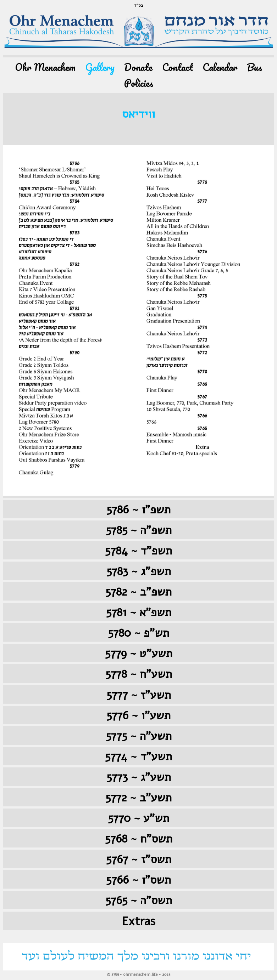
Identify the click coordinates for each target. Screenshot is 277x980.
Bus (254, 67)
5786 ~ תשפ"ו (138, 510)
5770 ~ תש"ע (138, 818)
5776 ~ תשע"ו (138, 716)
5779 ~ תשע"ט (139, 654)
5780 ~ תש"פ (138, 633)
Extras (139, 921)
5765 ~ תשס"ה (139, 900)
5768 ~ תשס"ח (139, 839)
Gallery (100, 67)
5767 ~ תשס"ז (139, 859)
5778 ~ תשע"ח (139, 674)
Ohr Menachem (45, 67)
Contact (178, 67)
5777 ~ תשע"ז (139, 695)
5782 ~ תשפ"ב (138, 592)
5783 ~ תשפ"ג (139, 571)
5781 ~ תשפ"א (139, 612)
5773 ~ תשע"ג (139, 777)
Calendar (220, 67)
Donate (138, 67)
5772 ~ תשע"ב (138, 798)
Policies (139, 83)
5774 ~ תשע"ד (138, 757)
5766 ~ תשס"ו (138, 880)
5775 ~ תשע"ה (139, 736)
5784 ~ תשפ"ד (138, 551)
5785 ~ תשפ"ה (139, 530)
